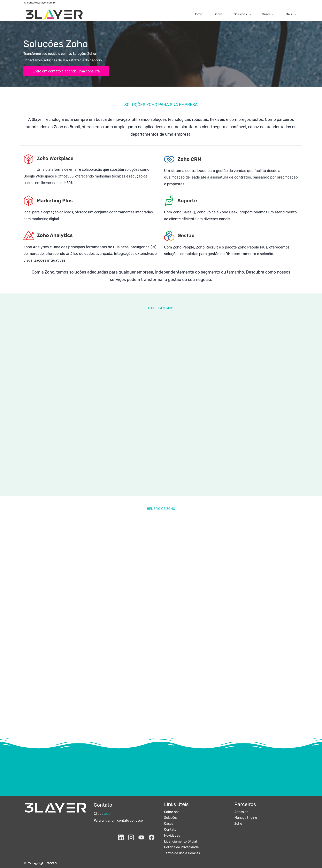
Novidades (172, 835)
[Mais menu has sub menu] (290, 14)
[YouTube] (141, 837)
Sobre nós (172, 812)
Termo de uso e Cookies (182, 853)
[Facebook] (152, 837)
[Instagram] (131, 837)
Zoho (238, 824)
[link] (29, 157)
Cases (169, 824)
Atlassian (241, 812)
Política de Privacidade (181, 847)
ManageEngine (246, 818)
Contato (170, 830)
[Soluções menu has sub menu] (242, 14)
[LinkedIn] (121, 837)
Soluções (171, 818)
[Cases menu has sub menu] (268, 14)
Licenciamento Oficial (180, 841)
